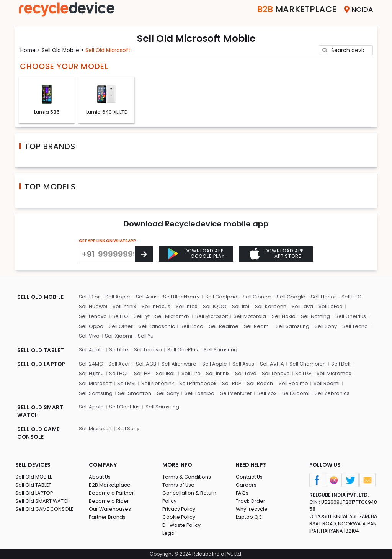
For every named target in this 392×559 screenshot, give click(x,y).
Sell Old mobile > (65, 50)
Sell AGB (146, 363)
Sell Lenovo (92, 317)
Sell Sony (324, 326)
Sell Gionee (256, 297)
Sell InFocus (156, 307)
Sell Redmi (256, 326)
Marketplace (294, 9)
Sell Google (290, 297)
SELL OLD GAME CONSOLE (39, 433)
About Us (100, 476)
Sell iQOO (214, 307)
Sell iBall (165, 373)
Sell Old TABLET (33, 484)
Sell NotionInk (157, 383)
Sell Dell (340, 363)
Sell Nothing (314, 317)
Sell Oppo (91, 326)
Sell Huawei (93, 307)
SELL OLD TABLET (41, 351)
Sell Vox (266, 393)
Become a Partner (112, 493)
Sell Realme (223, 326)
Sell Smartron (134, 393)
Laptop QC (249, 517)
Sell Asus (146, 297)
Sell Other (120, 326)
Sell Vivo (89, 336)
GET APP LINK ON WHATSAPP (107, 242)
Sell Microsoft (211, 317)
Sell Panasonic (156, 326)
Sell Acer (119, 363)
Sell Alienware (179, 363)
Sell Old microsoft (111, 50)
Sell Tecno (354, 326)
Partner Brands (107, 517)
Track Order (251, 501)
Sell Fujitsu (91, 373)
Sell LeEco (330, 307)
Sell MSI (126, 383)
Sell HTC (350, 297)
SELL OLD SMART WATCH (41, 411)
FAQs (242, 493)
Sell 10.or (89, 297)
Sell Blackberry (181, 297)
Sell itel (240, 307)
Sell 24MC (91, 363)
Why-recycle (252, 509)
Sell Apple (117, 297)
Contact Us (249, 476)
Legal (169, 533)
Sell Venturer (235, 393)
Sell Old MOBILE (34, 476)
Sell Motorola (249, 317)
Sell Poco (191, 326)
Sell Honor (322, 297)
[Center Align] (144, 255)
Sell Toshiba (199, 393)
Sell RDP (231, 383)
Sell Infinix (124, 307)
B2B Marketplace (110, 484)
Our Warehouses (110, 509)
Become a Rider (109, 501)
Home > (31, 50)
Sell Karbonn (269, 307)
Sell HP (141, 373)
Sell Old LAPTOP (34, 493)
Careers (246, 484)
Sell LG (120, 317)
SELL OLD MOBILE (41, 298)
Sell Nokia (282, 317)
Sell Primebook (198, 383)
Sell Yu (145, 336)
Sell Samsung (291, 326)
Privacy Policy (179, 509)
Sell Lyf (141, 317)
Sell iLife (118, 350)
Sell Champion (307, 363)
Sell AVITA (271, 363)
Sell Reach (260, 383)
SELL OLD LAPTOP (42, 364)
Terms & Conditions (187, 476)
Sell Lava (301, 307)
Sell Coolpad (220, 297)
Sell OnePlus (350, 317)
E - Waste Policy (182, 525)
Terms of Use (179, 484)
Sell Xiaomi (118, 336)
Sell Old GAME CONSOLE (45, 509)
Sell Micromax (171, 317)
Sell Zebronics (331, 393)
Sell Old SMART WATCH (43, 501)
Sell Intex (186, 307)
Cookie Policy (179, 517)
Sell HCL (118, 373)
